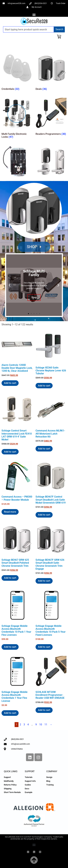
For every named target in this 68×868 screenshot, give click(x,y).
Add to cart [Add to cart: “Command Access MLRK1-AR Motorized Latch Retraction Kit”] (44, 449)
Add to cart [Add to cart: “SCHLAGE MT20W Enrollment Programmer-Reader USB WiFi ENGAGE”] (44, 710)
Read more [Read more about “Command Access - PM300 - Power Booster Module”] (10, 512)
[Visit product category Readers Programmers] (51, 117)
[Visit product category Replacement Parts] (17, 165)
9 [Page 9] (36, 725)
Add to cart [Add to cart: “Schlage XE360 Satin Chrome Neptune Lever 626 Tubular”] (44, 386)
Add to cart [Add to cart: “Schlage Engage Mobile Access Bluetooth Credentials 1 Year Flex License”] (10, 713)
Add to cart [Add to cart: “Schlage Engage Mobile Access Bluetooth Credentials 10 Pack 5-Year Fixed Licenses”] (44, 647)
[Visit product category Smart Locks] (51, 165)
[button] (34, 15)
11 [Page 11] (46, 725)
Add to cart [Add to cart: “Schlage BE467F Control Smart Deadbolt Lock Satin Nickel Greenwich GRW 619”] (44, 515)
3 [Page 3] (24, 725)
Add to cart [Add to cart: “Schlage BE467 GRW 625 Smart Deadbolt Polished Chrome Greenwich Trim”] (10, 578)
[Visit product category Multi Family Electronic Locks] (17, 119)
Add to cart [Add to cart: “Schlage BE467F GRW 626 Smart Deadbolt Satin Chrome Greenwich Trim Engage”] (44, 581)
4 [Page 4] (28, 725)
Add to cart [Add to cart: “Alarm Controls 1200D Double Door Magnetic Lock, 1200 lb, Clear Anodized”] (10, 383)
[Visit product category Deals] (51, 72)
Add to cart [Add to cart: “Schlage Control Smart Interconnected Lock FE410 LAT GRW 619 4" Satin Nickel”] (10, 452)
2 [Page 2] (20, 725)
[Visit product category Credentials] (17, 72)
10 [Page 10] (41, 725)
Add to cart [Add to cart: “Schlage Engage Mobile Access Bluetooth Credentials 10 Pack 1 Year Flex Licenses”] (10, 647)
